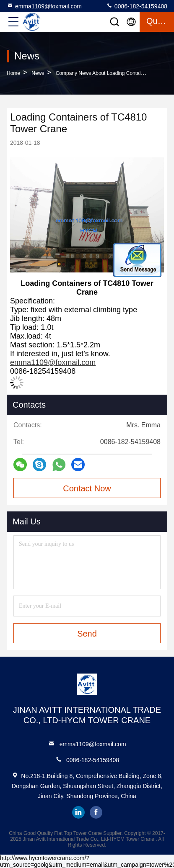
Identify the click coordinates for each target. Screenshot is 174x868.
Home (13, 73)
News (38, 73)
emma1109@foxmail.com (44, 6)
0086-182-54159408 (137, 6)
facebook (96, 812)
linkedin (78, 812)
